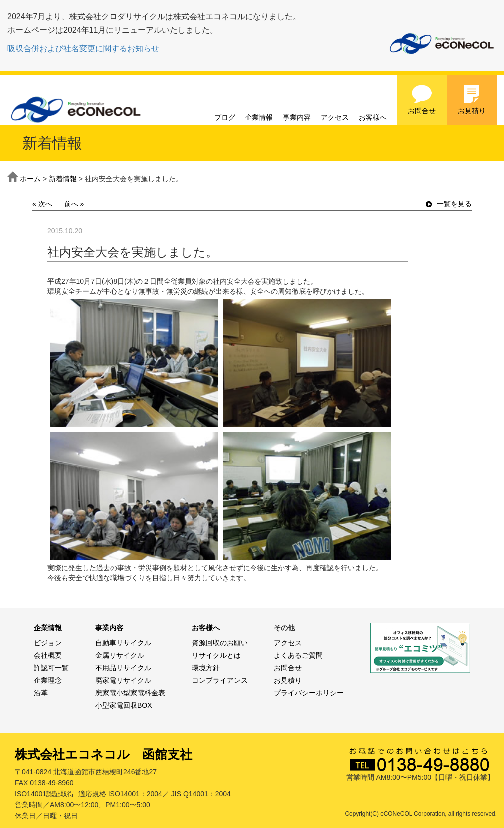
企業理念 (48, 680)
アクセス (335, 117)
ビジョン (48, 643)
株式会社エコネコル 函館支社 (104, 754)
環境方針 (206, 668)
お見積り (472, 99)
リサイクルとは (216, 655)
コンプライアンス (220, 680)
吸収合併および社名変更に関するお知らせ (83, 49)
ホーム (30, 179)
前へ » (74, 204)
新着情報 (63, 179)
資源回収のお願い (220, 643)
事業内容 (297, 117)
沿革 (41, 693)
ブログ (225, 117)
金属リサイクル (120, 655)
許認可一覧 (51, 668)
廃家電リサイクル (123, 680)
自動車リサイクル (123, 643)
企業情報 (259, 117)
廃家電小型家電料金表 (130, 693)
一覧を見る (449, 204)
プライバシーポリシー (309, 693)
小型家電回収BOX (124, 705)
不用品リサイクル (123, 668)
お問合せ (422, 99)
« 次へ (42, 204)
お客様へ (373, 117)
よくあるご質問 (298, 655)
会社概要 (48, 655)
